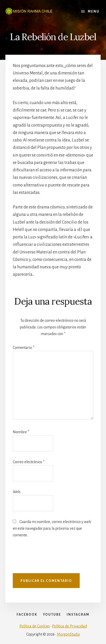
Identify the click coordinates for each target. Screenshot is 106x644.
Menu (94, 12)
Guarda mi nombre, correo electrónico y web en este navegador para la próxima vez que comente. (52, 528)
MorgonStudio (68, 634)
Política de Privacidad (69, 626)
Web (17, 492)
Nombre (21, 432)
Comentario (23, 348)
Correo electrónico (29, 462)
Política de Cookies (35, 626)
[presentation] (52, 558)
